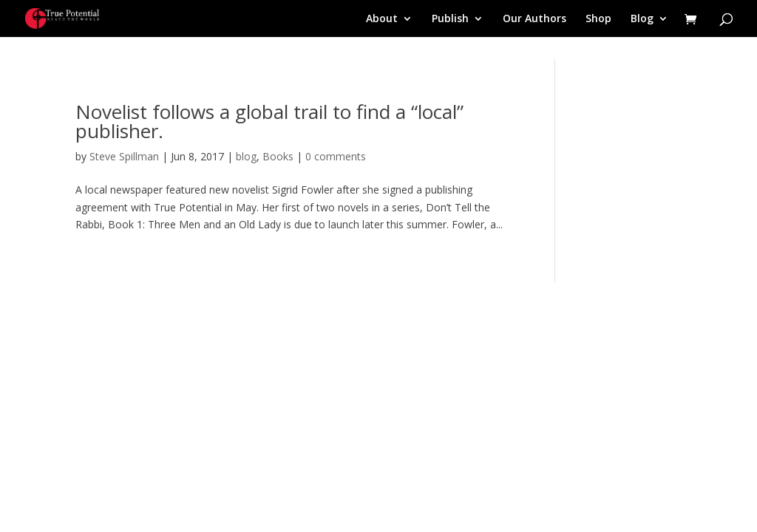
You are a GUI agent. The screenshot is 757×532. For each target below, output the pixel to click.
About (382, 19)
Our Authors (534, 19)
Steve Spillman (124, 156)
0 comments (336, 156)
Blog (642, 19)
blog (246, 156)
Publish (450, 19)
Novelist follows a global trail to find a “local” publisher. (269, 121)
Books (278, 156)
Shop (598, 19)
